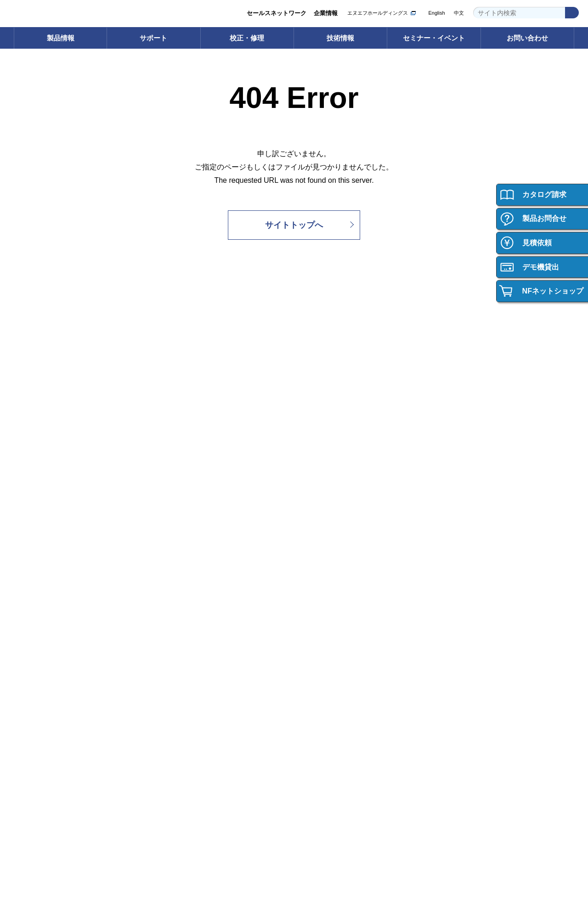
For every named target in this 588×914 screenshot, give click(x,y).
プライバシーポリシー (404, 839)
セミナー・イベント (434, 38)
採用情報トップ (472, 591)
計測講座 (463, 415)
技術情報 (340, 38)
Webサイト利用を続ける (522, 885)
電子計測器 (40, 388)
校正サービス (327, 401)
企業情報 (326, 13)
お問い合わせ (527, 38)
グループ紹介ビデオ (194, 618)
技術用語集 (466, 401)
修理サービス (327, 415)
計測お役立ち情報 (475, 428)
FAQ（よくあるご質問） (200, 428)
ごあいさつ (182, 604)
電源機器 (37, 401)
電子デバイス (43, 442)
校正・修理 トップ (334, 388)
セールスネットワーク (277, 13)
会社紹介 (463, 604)
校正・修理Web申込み (339, 428)
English (436, 13)
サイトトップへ (294, 225)
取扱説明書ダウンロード (200, 415)
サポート (153, 38)
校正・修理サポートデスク (345, 442)
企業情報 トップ (189, 591)
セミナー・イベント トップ (345, 591)
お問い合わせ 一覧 (50, 785)
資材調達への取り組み (197, 699)
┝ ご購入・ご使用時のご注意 (65, 496)
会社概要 (179, 631)
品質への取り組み (191, 685)
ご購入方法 (40, 591)
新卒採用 (463, 631)
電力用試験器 (43, 428)
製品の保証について (52, 631)
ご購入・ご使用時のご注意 (61, 618)
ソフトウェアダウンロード (203, 401)
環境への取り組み (191, 672)
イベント (321, 618)
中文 (459, 13)
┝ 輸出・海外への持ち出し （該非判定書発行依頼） (62, 514)
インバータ (40, 415)
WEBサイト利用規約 (468, 839)
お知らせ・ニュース (194, 713)
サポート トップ (189, 388)
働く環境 (463, 618)
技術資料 (463, 442)
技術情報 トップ (472, 388)
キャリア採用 (469, 645)
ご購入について (48, 569)
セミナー (321, 604)
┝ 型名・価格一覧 (50, 469)
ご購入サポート (46, 604)
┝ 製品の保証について (56, 482)
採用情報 (461, 569)
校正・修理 (247, 38)
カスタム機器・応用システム (64, 455)
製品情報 (61, 38)
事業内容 (179, 645)
